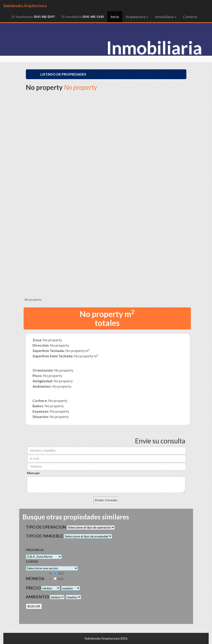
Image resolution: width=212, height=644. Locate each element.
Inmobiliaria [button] (166, 17)
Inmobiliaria (154, 47)
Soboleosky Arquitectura (25, 6)
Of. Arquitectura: (33, 17)
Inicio (116, 16)
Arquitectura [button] (137, 17)
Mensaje (33, 473)
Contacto (190, 17)
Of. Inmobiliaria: (83, 17)
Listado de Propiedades (63, 74)
